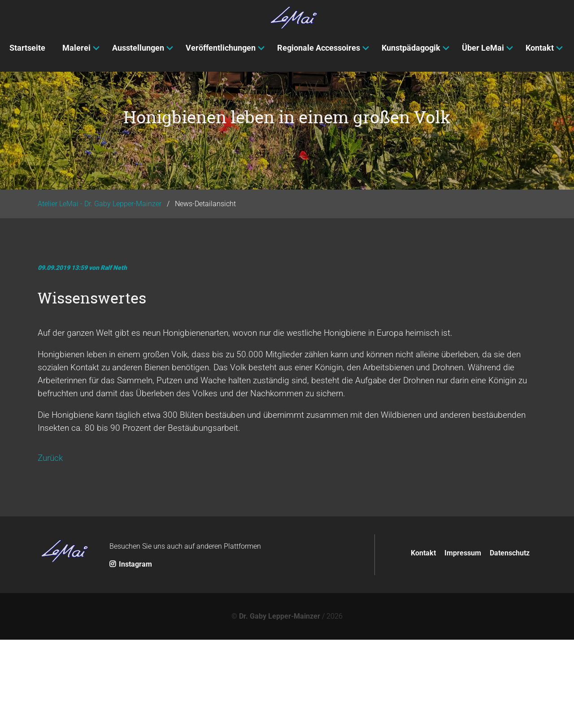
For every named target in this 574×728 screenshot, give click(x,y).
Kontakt (423, 641)
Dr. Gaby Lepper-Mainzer (280, 704)
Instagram (131, 652)
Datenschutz (510, 641)
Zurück (50, 546)
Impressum (463, 641)
